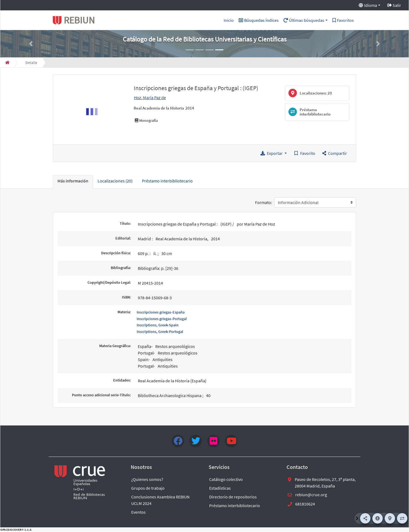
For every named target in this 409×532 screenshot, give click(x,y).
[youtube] (231, 441)
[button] (31, 44)
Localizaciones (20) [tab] (115, 181)
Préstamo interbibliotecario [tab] (167, 181)
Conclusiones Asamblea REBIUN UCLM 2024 (160, 500)
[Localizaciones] (390, 518)
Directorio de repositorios (233, 497)
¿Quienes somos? (147, 479)
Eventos (138, 512)
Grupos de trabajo (148, 488)
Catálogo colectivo (226, 479)
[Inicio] (7, 63)
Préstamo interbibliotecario (235, 506)
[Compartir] (365, 518)
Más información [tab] (73, 181)
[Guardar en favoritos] (305, 153)
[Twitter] (196, 441)
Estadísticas (220, 488)
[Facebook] (178, 441)
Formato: (264, 202)
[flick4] (213, 441)
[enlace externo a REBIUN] (80, 482)
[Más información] (378, 518)
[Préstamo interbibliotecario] (402, 518)
